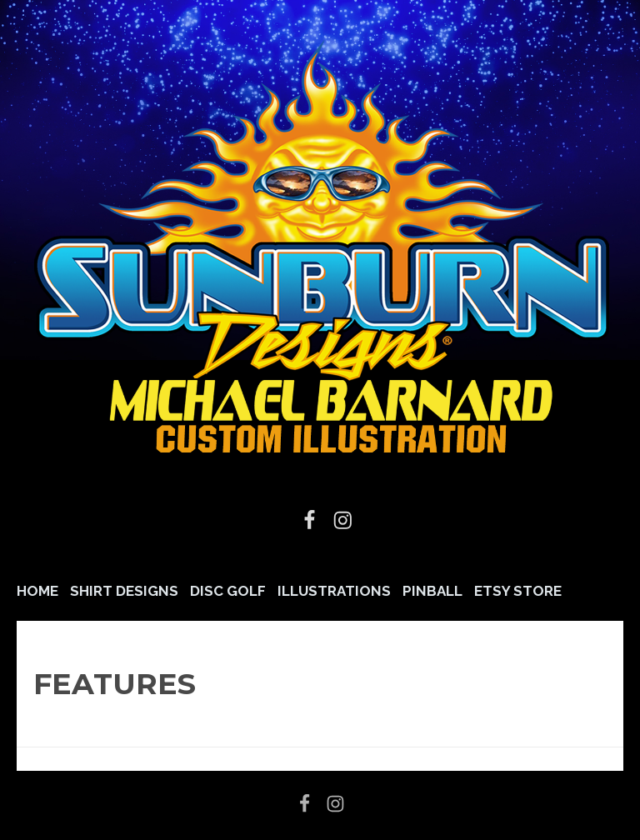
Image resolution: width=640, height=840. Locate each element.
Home (37, 591)
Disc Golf (228, 591)
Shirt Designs (124, 591)
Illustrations (334, 591)
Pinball (432, 591)
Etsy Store (518, 591)
